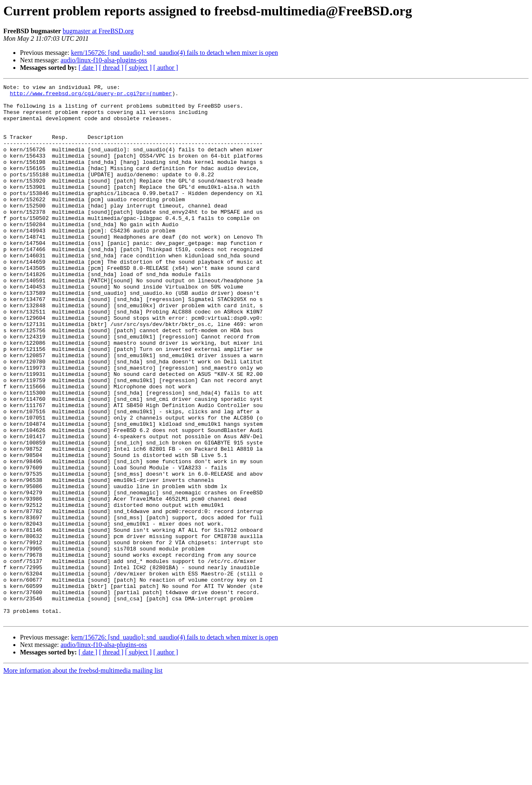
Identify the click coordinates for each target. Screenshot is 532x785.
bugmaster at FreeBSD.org (98, 31)
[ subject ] (138, 68)
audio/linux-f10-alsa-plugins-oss (104, 60)
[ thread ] (111, 68)
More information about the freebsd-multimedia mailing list (83, 778)
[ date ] (88, 68)
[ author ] (166, 68)
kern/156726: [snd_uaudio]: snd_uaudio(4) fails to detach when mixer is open (175, 53)
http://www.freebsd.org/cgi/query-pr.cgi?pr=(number (91, 96)
